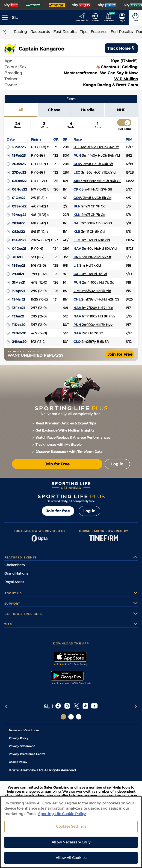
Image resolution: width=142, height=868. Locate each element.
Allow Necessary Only (71, 846)
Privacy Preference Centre (27, 754)
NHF (121, 110)
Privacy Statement (22, 746)
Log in (89, 511)
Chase (54, 110)
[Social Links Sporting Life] (63, 717)
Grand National (17, 573)
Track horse (121, 48)
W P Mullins (126, 79)
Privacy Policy (19, 738)
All (21, 110)
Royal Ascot (14, 582)
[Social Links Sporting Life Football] (79, 717)
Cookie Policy (18, 762)
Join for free (58, 511)
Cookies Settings (71, 830)
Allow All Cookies (71, 861)
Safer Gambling (57, 787)
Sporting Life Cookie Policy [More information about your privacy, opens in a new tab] (62, 817)
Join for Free (120, 354)
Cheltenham (15, 565)
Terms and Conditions (24, 730)
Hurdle (88, 110)
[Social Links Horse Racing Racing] (71, 717)
